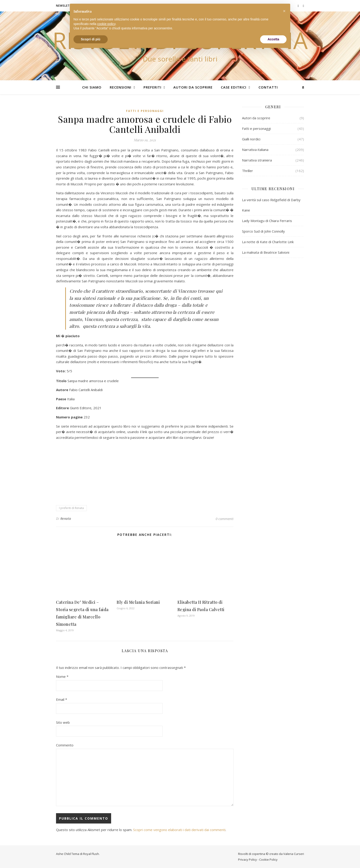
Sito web (63, 722)
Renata (66, 519)
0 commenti (225, 519)
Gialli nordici (251, 139)
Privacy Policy (247, 860)
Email (62, 699)
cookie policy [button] (106, 24)
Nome (62, 676)
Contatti (268, 87)
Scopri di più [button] (91, 39)
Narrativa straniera (257, 160)
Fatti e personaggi (145, 111)
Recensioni (121, 87)
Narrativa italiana (255, 150)
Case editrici (234, 87)
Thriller (247, 171)
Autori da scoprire (193, 87)
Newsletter (66, 6)
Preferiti (152, 87)
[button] (284, 11)
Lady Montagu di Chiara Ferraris (267, 221)
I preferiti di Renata (71, 508)
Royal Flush (91, 854)
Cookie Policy (268, 860)
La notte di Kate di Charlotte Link (268, 242)
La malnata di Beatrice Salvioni (266, 252)
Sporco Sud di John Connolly (263, 231)
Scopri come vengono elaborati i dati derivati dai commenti (179, 830)
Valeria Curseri (294, 854)
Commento (65, 745)
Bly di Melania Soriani (138, 602)
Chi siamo (92, 87)
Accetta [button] (273, 39)
